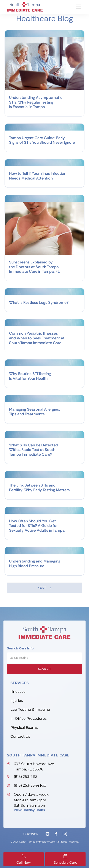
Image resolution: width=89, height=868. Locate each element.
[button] (76, 7)
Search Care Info (20, 648)
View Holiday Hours (29, 810)
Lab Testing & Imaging (30, 710)
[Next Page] (45, 588)
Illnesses (18, 692)
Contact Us (20, 736)
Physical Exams (24, 728)
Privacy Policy (30, 834)
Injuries (17, 701)
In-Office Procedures (29, 719)
